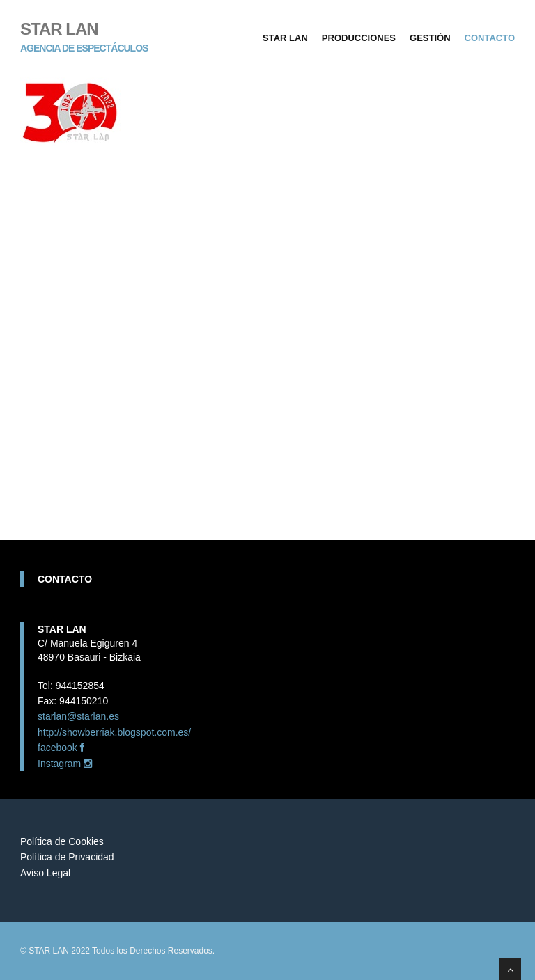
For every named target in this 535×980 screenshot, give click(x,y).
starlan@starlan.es (78, 716)
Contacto (490, 38)
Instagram (65, 764)
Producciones (359, 38)
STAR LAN (84, 28)
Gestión (430, 38)
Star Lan (285, 38)
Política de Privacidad (67, 857)
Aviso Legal (45, 873)
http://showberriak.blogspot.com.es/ (114, 732)
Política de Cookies (62, 841)
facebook (61, 748)
